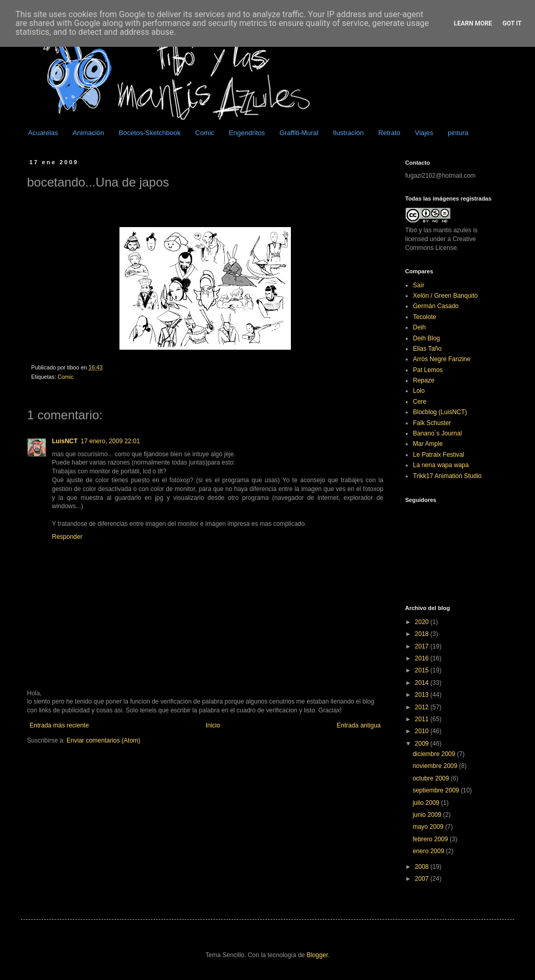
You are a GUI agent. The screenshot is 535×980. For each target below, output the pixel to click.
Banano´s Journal (437, 433)
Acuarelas (43, 133)
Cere (420, 402)
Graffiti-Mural (299, 133)
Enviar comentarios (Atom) (103, 740)
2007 (423, 879)
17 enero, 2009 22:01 (110, 441)
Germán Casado (436, 306)
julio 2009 (427, 803)
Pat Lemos (428, 370)
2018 (423, 634)
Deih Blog (426, 338)
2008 (423, 867)
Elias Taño (427, 349)
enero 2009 (429, 851)
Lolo (419, 391)
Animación (89, 133)
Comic (205, 133)
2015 (423, 670)
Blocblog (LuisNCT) (440, 412)
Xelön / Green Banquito (445, 296)
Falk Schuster (432, 423)
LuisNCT (65, 441)
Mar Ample (428, 444)
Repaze (424, 380)
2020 (423, 622)
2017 (423, 646)
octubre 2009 (431, 778)
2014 (423, 683)
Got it (512, 23)
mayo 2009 (429, 827)
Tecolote (425, 317)
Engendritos (247, 133)
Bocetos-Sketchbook (150, 133)
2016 (423, 658)
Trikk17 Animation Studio (447, 476)
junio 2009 (428, 815)
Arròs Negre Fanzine (442, 359)
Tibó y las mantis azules (438, 230)
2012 (423, 707)
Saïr (419, 285)
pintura (458, 133)
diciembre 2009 (434, 754)
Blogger (317, 955)
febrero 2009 (431, 839)
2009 (423, 744)
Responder (67, 537)
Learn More (473, 23)
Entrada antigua (359, 725)
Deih (419, 327)
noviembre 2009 (436, 766)
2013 (423, 695)
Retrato (389, 133)
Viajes (424, 133)
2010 (423, 731)
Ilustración (348, 133)
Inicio (213, 725)
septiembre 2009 (437, 790)
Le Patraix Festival (439, 455)
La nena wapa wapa (441, 465)
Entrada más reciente (59, 725)
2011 (423, 719)
